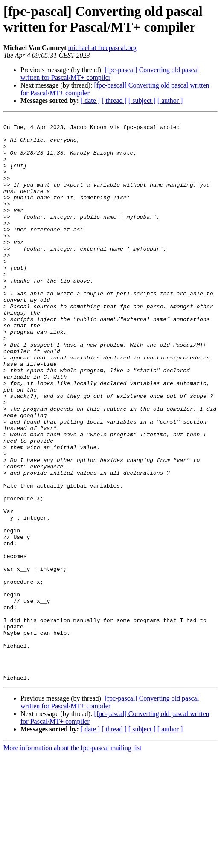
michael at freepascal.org (102, 48)
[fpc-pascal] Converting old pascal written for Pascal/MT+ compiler (110, 74)
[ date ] (90, 101)
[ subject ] (142, 101)
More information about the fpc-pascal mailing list (72, 861)
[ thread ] (114, 101)
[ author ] (170, 101)
